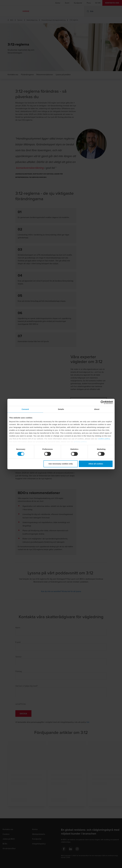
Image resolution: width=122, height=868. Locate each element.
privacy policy (80, 442)
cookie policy (104, 439)
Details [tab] (61, 409)
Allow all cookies (96, 464)
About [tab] (97, 409)
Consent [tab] (25, 409)
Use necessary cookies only (61, 464)
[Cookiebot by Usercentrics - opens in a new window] (102, 402)
